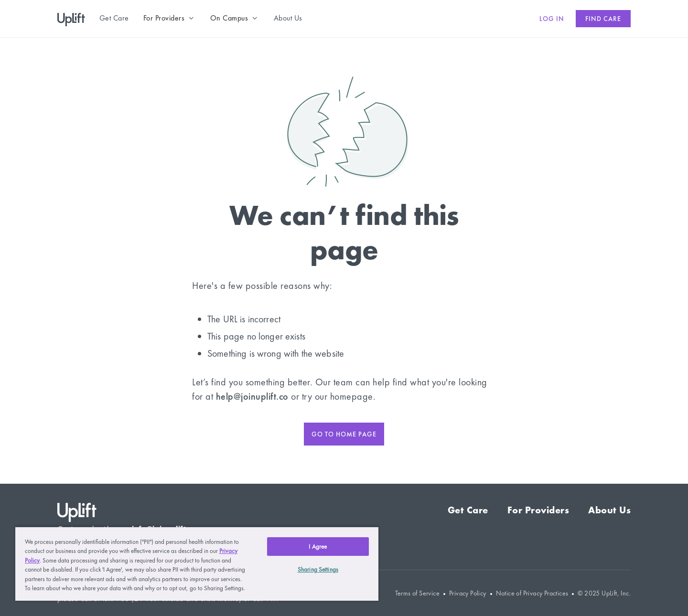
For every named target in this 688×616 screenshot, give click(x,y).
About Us (609, 510)
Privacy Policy (468, 593)
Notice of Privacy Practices (532, 593)
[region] (197, 563)
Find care (603, 19)
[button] (170, 18)
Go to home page (344, 434)
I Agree (318, 547)
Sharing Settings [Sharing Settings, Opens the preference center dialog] (318, 569)
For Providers (538, 510)
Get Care (468, 510)
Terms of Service (417, 593)
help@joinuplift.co (252, 396)
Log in (552, 19)
